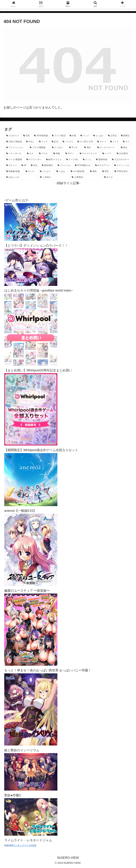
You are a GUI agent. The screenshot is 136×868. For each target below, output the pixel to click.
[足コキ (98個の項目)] (117, 177)
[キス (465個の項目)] (31, 154)
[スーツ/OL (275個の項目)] (73, 160)
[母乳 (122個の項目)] (106, 171)
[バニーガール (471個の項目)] (15, 154)
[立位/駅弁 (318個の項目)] (123, 154)
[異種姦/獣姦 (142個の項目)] (14, 171)
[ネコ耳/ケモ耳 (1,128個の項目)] (85, 142)
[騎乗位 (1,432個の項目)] (125, 136)
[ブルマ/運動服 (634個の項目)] (39, 148)
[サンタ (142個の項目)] (31, 171)
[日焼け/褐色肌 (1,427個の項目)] (14, 142)
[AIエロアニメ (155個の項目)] (103, 165)
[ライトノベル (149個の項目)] (122, 165)
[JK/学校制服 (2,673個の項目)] (41, 136)
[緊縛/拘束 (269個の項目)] (102, 160)
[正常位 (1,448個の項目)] (112, 136)
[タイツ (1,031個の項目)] (102, 142)
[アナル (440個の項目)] (44, 154)
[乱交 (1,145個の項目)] (55, 142)
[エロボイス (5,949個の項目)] (13, 136)
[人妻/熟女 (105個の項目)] (86, 177)
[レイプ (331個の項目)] (108, 154)
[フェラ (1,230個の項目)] (43, 142)
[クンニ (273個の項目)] (88, 160)
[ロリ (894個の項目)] (126, 142)
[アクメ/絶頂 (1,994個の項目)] (59, 136)
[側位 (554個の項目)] (89, 148)
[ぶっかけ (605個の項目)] (59, 148)
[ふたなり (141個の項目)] (46, 171)
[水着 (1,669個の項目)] (73, 136)
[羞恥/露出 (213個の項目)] (48, 165)
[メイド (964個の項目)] (115, 142)
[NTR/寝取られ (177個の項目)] (83, 165)
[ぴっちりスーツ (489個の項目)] (107, 148)
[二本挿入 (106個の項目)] (54, 177)
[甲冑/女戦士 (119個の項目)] (122, 171)
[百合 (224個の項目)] (34, 165)
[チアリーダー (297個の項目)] (34, 160)
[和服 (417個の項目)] (57, 154)
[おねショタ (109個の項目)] (21, 177)
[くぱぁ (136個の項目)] (62, 171)
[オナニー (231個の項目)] (12, 165)
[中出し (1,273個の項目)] (31, 142)
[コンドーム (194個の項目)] (64, 165)
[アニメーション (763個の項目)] (16, 148)
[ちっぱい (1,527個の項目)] (99, 136)
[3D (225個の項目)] (24, 165)
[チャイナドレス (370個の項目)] (89, 154)
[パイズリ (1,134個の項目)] (68, 142)
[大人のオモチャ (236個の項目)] (121, 160)
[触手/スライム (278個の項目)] (54, 160)
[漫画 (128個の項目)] (94, 171)
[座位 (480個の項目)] (125, 148)
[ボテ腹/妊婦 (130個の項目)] (78, 171)
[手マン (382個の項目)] (71, 154)
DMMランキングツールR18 (21, 845)
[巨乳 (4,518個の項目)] (27, 136)
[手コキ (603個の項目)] (75, 148)
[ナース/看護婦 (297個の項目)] (14, 160)
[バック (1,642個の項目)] (85, 136)
